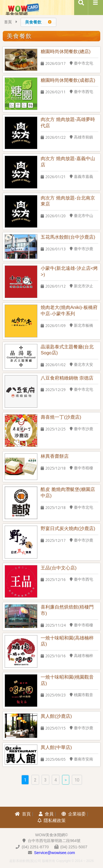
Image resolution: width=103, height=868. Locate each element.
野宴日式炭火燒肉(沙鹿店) (68, 529)
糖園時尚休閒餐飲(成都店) (68, 80)
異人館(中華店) (56, 747)
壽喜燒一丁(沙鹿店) (61, 417)
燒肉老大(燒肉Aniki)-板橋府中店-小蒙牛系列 (69, 311)
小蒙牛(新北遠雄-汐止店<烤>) (69, 271)
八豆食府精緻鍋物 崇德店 (67, 378)
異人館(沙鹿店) (56, 716)
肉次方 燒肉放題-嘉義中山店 (68, 162)
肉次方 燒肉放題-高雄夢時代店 (68, 123)
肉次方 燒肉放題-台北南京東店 (68, 201)
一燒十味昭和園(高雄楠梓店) (67, 641)
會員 (46, 814)
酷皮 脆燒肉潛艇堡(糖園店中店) (68, 493)
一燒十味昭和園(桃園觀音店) (67, 680)
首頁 (8, 22)
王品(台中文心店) (59, 568)
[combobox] (38, 22)
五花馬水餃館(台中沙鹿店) (68, 237)
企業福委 (74, 814)
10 (77, 780)
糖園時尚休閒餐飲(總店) (66, 52)
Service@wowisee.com (55, 853)
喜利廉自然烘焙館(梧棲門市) (67, 610)
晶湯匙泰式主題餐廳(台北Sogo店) (67, 350)
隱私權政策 (52, 821)
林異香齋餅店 (55, 456)
